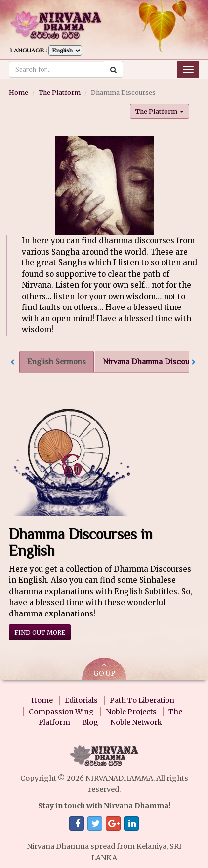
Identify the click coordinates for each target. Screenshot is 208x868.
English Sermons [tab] (57, 362)
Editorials (81, 700)
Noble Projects (131, 712)
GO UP (104, 670)
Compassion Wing (61, 712)
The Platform (60, 92)
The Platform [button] (160, 111)
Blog (90, 722)
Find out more (40, 633)
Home (19, 92)
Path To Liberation (142, 700)
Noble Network (136, 722)
